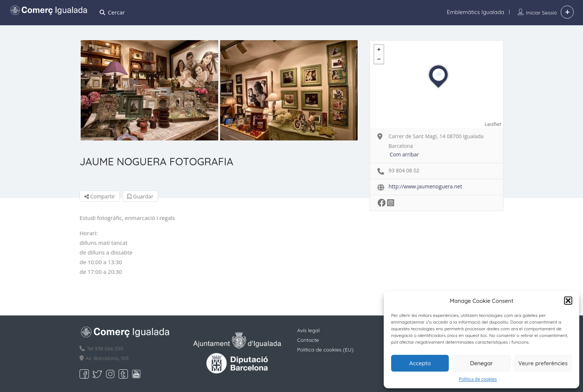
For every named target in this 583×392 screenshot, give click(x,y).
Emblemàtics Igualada (476, 12)
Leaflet (493, 124)
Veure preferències (543, 363)
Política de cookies (478, 379)
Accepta (420, 363)
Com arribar (404, 154)
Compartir (100, 196)
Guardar (140, 196)
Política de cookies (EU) (325, 350)
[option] (149, 90)
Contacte (308, 340)
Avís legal (308, 330)
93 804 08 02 (404, 170)
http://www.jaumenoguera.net (425, 186)
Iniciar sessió (542, 13)
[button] (568, 301)
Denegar (481, 363)
